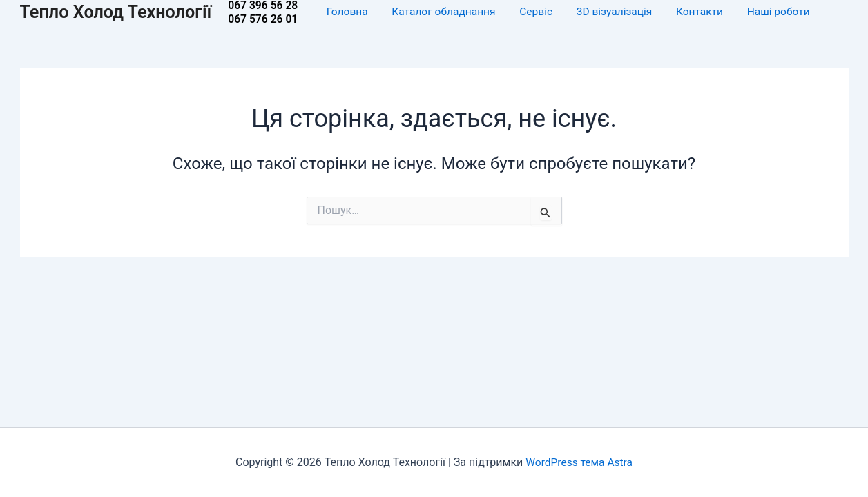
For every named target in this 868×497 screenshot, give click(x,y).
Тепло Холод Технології (119, 12)
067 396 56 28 (270, 6)
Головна (354, 12)
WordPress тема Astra (579, 462)
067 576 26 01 (270, 19)
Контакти (707, 12)
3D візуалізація (622, 12)
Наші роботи (786, 12)
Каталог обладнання (451, 12)
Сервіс (544, 12)
